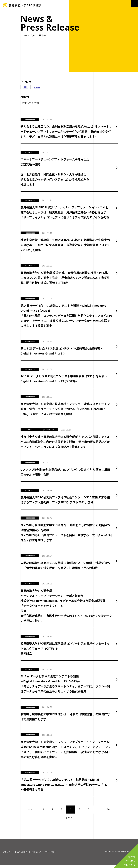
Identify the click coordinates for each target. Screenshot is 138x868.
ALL (26, 87)
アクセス (7, 855)
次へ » (69, 820)
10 (108, 812)
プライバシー (51, 855)
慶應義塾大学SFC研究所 (25, 5)
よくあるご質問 (21, 855)
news (37, 87)
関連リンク (36, 855)
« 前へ (32, 812)
